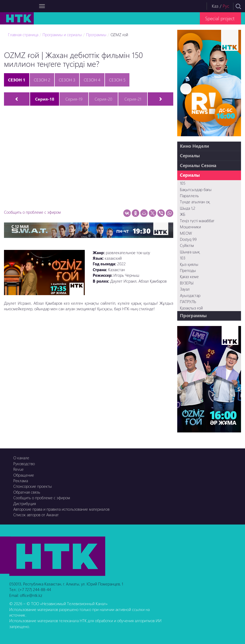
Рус (226, 6)
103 (183, 258)
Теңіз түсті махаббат (197, 221)
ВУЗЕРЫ (187, 283)
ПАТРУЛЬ (188, 302)
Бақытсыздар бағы (196, 189)
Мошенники (190, 227)
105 (183, 183)
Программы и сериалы (62, 35)
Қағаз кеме (189, 276)
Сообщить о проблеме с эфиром (32, 212)
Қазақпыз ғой (191, 308)
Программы (96, 35)
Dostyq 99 (188, 239)
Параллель (189, 196)
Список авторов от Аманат (36, 515)
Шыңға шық (190, 252)
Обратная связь (27, 492)
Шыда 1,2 (188, 208)
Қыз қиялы (189, 264)
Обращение (24, 475)
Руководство (24, 464)
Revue (18, 469)
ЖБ (183, 214)
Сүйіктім (187, 245)
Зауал (185, 289)
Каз (215, 6)
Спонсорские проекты (33, 486)
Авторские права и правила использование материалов (61, 509)
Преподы (188, 270)
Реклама (21, 481)
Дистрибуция (25, 503)
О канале (21, 458)
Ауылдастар (190, 295)
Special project (220, 18)
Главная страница (23, 35)
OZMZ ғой (119, 35)
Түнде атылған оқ (195, 202)
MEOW (186, 233)
